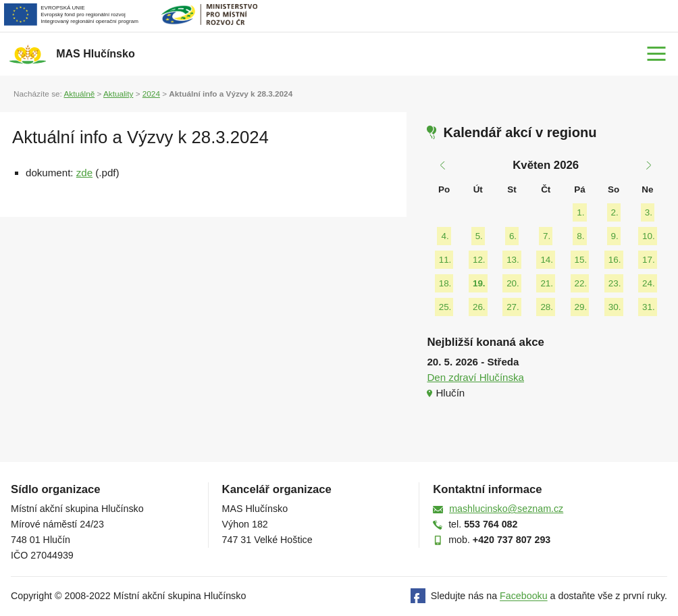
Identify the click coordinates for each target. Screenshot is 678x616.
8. (580, 236)
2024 (151, 94)
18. (445, 283)
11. (445, 260)
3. (649, 212)
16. (615, 260)
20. (513, 283)
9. (615, 236)
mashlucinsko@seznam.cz (506, 509)
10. (649, 236)
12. (479, 260)
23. (615, 283)
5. (479, 236)
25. (445, 307)
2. (615, 212)
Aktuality (118, 94)
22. (581, 283)
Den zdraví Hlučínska (475, 377)
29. (581, 307)
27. (513, 307)
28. (547, 307)
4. (445, 236)
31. (649, 307)
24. (649, 283)
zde (84, 173)
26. (479, 307)
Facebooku (524, 596)
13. (513, 260)
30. (615, 307)
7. (547, 236)
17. (649, 260)
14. (547, 260)
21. (547, 283)
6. (513, 236)
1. (580, 212)
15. (581, 260)
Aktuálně (79, 94)
